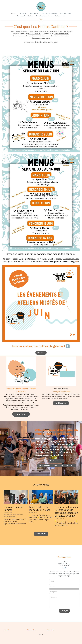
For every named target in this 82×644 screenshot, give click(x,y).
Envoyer (64, 611)
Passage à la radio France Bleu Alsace (40, 509)
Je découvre (61, 403)
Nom (52, 581)
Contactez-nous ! (57, 461)
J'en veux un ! (21, 414)
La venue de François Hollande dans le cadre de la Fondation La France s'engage (66, 511)
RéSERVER (41, 353)
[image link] (41, 303)
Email (52, 586)
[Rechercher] (64, 16)
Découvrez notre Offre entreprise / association (57, 465)
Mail (64, 568)
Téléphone (54, 592)
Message (53, 597)
